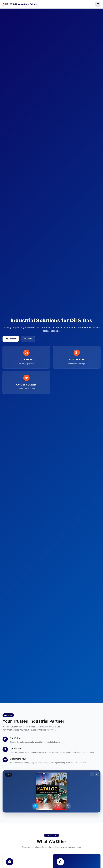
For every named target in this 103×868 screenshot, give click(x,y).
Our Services (11, 339)
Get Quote (28, 339)
